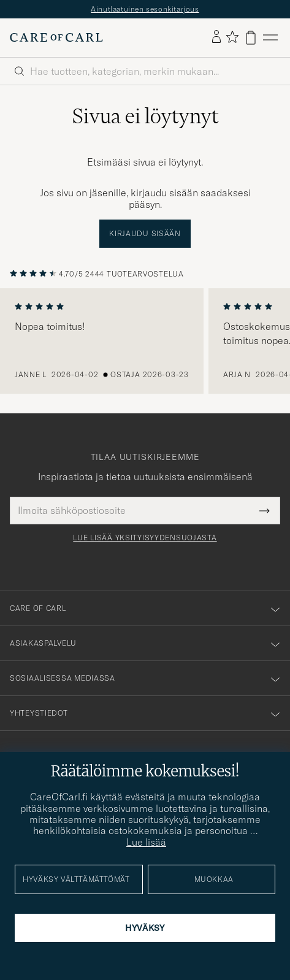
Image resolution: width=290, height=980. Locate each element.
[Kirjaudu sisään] (216, 37)
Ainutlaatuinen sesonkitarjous (145, 9)
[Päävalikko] (270, 38)
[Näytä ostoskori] (251, 38)
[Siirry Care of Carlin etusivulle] (56, 37)
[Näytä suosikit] (232, 38)
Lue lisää (146, 842)
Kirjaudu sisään (145, 233)
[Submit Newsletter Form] (265, 510)
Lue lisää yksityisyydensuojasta (145, 538)
